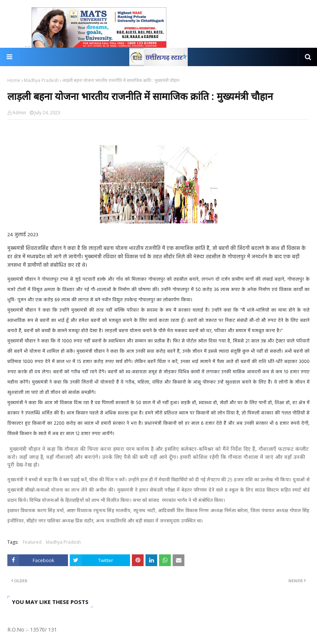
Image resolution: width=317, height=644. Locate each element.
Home (14, 80)
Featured (32, 542)
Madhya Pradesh (41, 80)
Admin (19, 113)
